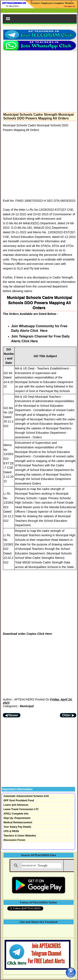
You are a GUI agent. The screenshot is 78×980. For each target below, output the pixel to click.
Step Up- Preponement (17, 818)
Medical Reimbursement (18, 822)
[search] (42, 866)
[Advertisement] (40, 80)
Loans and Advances (16, 805)
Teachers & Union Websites (20, 836)
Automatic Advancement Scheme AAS (26, 796)
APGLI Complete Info (16, 814)
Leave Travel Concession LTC (21, 809)
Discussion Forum (14, 840)
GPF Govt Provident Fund (19, 800)
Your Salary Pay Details (17, 827)
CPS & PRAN (11, 831)
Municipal (27, 706)
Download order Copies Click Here (27, 634)
